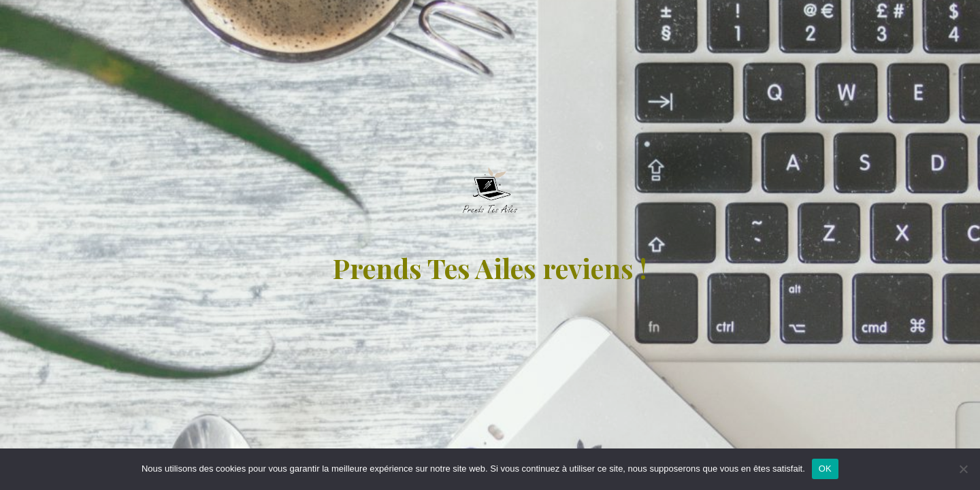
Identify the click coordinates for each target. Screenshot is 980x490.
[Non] (963, 469)
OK (825, 469)
